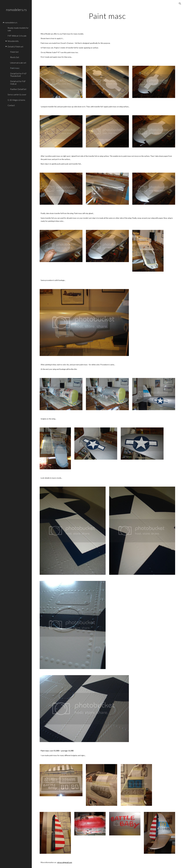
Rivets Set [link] (15, 57)
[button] (180, 4)
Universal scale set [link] (18, 63)
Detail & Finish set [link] (15, 46)
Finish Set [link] (14, 52)
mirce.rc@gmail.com (65, 862)
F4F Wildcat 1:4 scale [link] (17, 36)
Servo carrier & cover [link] (17, 94)
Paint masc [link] (15, 68)
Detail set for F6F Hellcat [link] (18, 82)
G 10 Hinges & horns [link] (16, 100)
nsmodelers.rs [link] (11, 22)
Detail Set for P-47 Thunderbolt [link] (18, 75)
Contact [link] (11, 105)
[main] (107, 16)
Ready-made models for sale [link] (18, 29)
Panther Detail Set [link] (18, 89)
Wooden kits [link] (13, 41)
